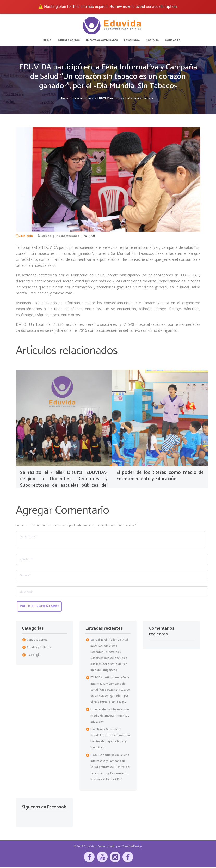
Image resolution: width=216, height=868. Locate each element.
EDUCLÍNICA (132, 40)
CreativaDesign (132, 847)
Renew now (120, 7)
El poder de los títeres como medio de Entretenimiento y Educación (160, 476)
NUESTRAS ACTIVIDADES (102, 40)
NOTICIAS (152, 40)
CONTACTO (173, 40)
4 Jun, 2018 (26, 236)
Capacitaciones (83, 98)
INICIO (48, 40)
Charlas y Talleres (39, 648)
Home (65, 98)
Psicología (34, 656)
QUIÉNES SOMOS (69, 40)
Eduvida (47, 236)
